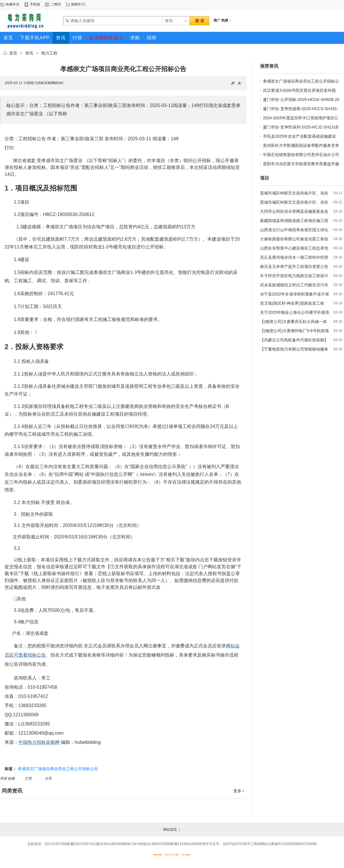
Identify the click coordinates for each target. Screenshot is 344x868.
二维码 (56, 4)
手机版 (35, 4)
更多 (239, 791)
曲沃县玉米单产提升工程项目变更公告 (294, 266)
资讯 (29, 53)
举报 (4, 779)
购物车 (76, 4)
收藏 (12, 779)
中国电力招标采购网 (39, 742)
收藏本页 (13, 4)
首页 (13, 53)
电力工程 (49, 53)
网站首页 (170, 830)
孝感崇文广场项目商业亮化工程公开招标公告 (58, 769)
